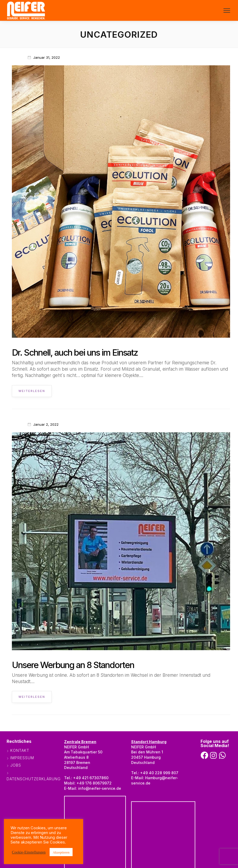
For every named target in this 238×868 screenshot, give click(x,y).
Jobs (16, 765)
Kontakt (20, 750)
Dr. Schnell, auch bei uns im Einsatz (75, 352)
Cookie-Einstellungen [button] (29, 852)
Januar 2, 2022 (46, 424)
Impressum (22, 758)
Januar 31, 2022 (47, 57)
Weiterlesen (32, 391)
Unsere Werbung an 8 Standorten (73, 665)
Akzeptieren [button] (61, 852)
